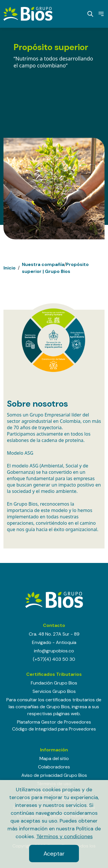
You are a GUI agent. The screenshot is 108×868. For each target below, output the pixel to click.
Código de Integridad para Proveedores (54, 729)
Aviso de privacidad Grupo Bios (54, 775)
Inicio (10, 268)
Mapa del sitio (54, 758)
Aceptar (54, 854)
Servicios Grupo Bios (54, 691)
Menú (100, 14)
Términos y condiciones (65, 836)
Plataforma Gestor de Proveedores (54, 722)
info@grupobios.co (54, 651)
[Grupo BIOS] (28, 13)
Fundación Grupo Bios (54, 683)
